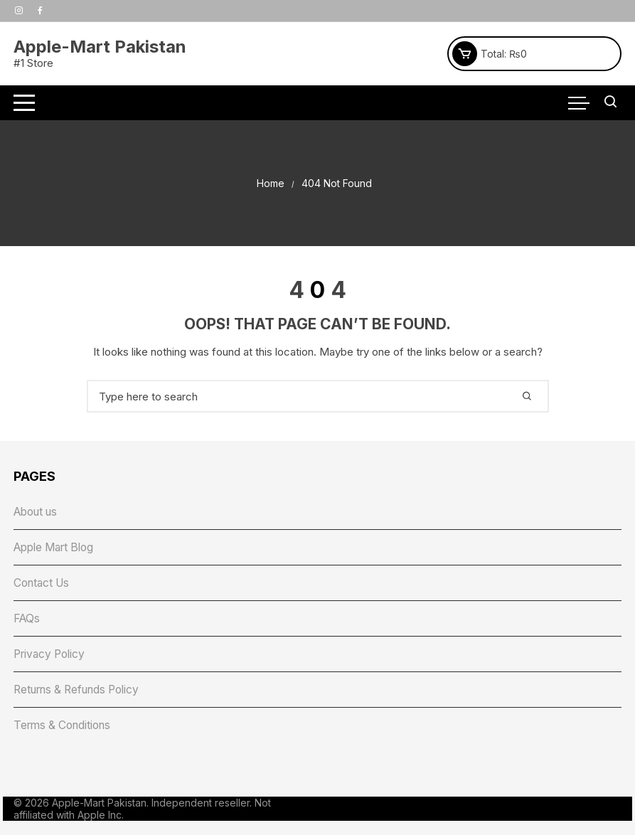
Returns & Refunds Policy (82, 693)
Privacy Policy (52, 657)
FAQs (28, 621)
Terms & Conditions (66, 730)
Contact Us (44, 585)
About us (38, 512)
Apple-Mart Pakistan (100, 47)
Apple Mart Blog (58, 548)
